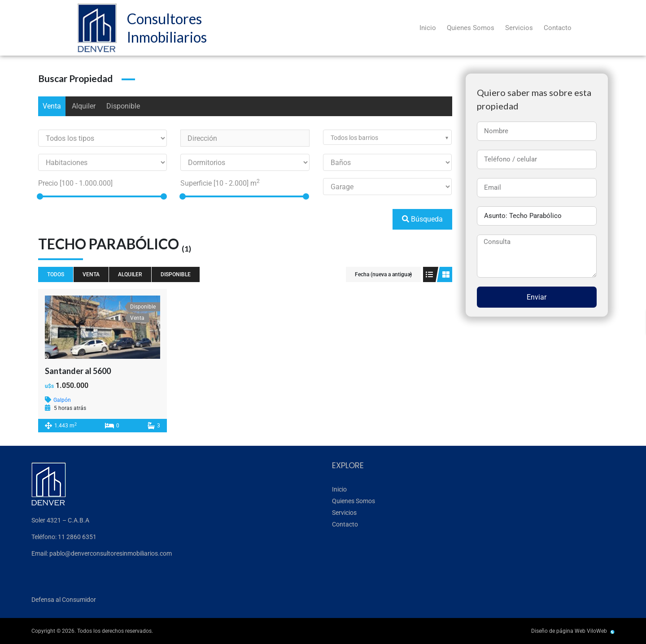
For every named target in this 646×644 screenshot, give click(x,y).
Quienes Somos (471, 28)
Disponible (123, 106)
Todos (56, 274)
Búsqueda (422, 219)
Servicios (519, 28)
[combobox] (387, 137)
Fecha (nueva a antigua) (383, 274)
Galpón (62, 400)
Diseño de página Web (558, 631)
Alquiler (84, 106)
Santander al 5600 (78, 371)
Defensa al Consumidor (64, 600)
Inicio (428, 28)
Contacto (558, 28)
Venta (52, 106)
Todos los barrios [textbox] (354, 138)
